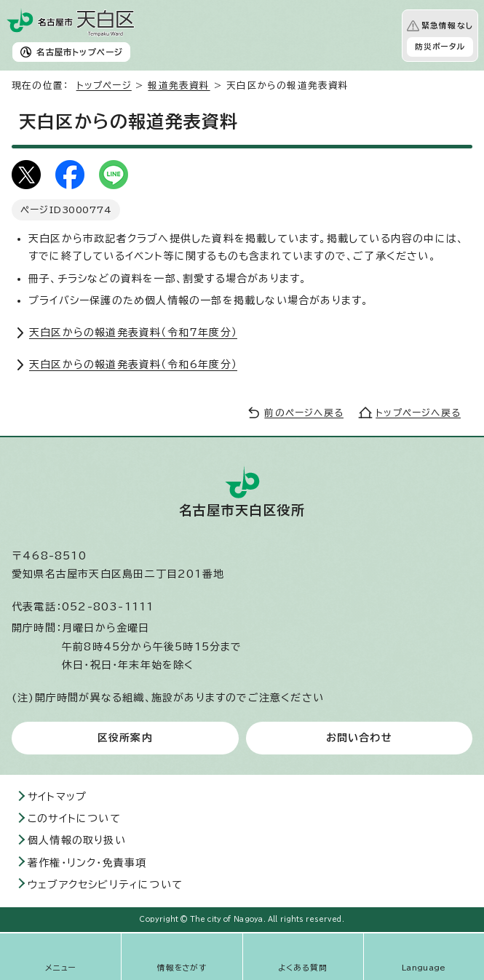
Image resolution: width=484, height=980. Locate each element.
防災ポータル (440, 47)
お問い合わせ (359, 738)
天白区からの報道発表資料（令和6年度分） (133, 364)
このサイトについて (74, 818)
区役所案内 (125, 738)
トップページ (104, 85)
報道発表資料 (179, 85)
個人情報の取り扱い (77, 840)
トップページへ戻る (418, 413)
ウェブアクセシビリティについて (105, 885)
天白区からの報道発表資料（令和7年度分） (133, 332)
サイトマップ (57, 797)
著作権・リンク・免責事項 (87, 863)
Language (424, 968)
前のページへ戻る (304, 413)
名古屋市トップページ (80, 52)
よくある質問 (303, 968)
